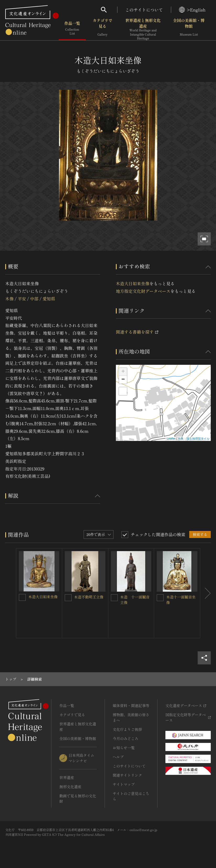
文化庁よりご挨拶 (127, 729)
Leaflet (171, 439)
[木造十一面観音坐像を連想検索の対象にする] (160, 598)
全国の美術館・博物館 (189, 29)
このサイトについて (144, 10)
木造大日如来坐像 (133, 283)
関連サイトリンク (127, 775)
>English (192, 10)
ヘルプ (118, 757)
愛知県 (49, 299)
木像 (9, 299)
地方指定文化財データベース (143, 291)
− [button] (123, 380)
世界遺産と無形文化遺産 (143, 29)
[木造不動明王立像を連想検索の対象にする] (68, 598)
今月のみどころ (126, 738)
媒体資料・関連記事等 (131, 705)
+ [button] (123, 372)
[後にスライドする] (206, 593)
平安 (22, 299)
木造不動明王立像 (89, 597)
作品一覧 (72, 29)
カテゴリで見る (102, 29)
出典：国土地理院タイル (194, 439)
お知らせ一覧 (124, 748)
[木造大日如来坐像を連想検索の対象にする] (22, 597)
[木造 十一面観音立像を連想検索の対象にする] (114, 598)
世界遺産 (67, 777)
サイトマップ (124, 784)
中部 (34, 299)
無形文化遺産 (70, 787)
